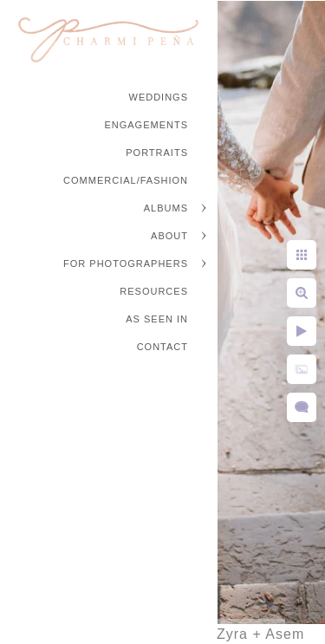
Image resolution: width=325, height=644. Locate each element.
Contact (162, 347)
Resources (154, 291)
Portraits (157, 153)
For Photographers (126, 263)
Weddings (159, 97)
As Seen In (157, 319)
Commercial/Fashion (126, 180)
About (169, 236)
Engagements (146, 125)
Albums (166, 208)
